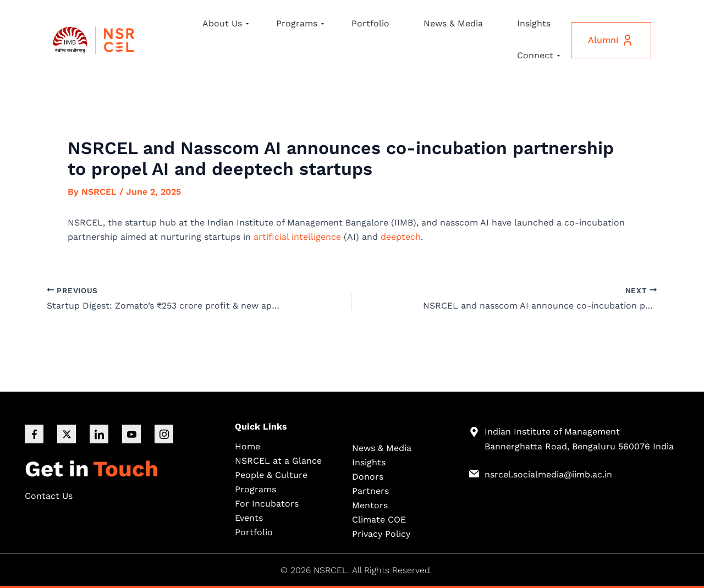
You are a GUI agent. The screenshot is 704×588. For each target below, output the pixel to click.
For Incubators (267, 504)
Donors (368, 477)
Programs (300, 23)
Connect (538, 55)
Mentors (370, 505)
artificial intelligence (297, 237)
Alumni (611, 40)
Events (249, 518)
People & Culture (271, 475)
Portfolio (370, 23)
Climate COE (379, 520)
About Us (226, 23)
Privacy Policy (381, 534)
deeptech (401, 237)
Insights (534, 23)
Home (248, 446)
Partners (370, 491)
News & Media (453, 23)
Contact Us (49, 496)
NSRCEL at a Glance (278, 461)
